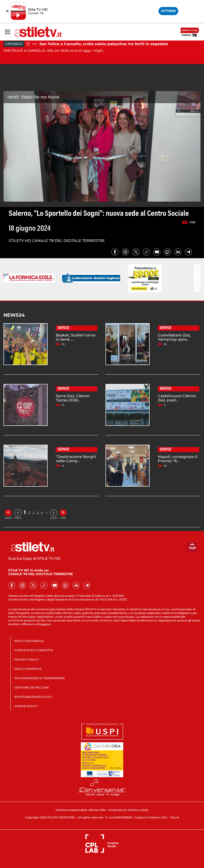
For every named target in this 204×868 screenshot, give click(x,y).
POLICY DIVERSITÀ (28, 669)
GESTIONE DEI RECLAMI (32, 687)
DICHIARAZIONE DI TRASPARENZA (40, 678)
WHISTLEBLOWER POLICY (33, 697)
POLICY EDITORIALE (29, 641)
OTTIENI (168, 11)
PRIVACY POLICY (27, 659)
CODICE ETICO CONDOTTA (34, 650)
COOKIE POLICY (26, 706)
